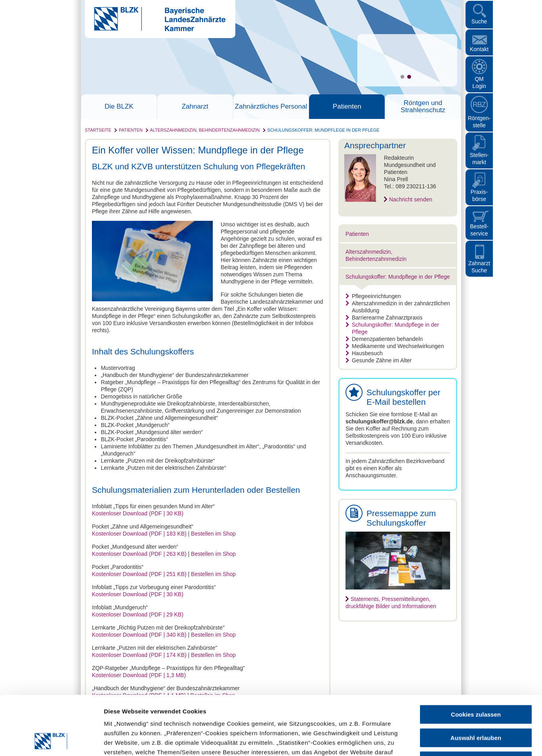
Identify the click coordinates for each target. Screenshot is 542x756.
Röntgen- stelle (479, 122)
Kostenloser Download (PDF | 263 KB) (139, 554)
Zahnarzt (195, 107)
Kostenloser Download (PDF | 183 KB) (139, 534)
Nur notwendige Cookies (476, 705)
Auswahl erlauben (476, 682)
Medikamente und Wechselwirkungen (395, 346)
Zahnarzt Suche (479, 267)
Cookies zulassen (476, 659)
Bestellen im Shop (213, 534)
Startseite (98, 130)
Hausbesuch (364, 353)
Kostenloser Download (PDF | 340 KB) (139, 635)
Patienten (347, 107)
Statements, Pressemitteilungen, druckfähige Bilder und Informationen (391, 603)
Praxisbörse (479, 195)
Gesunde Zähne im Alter (379, 360)
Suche (479, 21)
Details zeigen (421, 740)
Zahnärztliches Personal (271, 107)
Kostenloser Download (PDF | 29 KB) (138, 614)
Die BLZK (119, 107)
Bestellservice (479, 230)
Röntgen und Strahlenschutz (423, 107)
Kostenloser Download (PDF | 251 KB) (139, 574)
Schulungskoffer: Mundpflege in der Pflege (323, 130)
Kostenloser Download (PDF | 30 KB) (138, 513)
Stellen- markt (479, 159)
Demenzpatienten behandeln (384, 339)
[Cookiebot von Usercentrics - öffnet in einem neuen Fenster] (51, 741)
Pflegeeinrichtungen (373, 296)
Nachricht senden (411, 199)
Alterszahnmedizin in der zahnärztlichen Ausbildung (398, 307)
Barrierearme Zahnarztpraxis (384, 318)
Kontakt (479, 49)
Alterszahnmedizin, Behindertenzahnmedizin (205, 130)
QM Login (479, 82)
